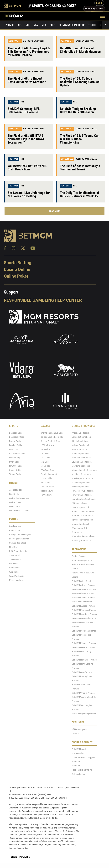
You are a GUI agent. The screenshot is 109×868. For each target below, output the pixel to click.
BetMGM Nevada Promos (83, 647)
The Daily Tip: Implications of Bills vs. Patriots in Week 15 (80, 194)
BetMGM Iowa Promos (82, 602)
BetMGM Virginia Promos (83, 693)
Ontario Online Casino (19, 511)
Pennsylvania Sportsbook (83, 512)
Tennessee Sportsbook (82, 520)
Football (13, 102)
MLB (44, 25)
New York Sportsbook (82, 495)
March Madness (17, 580)
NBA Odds (45, 458)
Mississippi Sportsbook (82, 478)
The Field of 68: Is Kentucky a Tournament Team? (80, 168)
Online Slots (15, 507)
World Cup (14, 572)
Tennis (92, 25)
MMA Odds (14, 462)
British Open (15, 530)
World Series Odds (18, 576)
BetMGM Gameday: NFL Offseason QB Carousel (24, 110)
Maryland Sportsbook (81, 466)
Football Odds (16, 445)
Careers (75, 733)
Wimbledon (14, 568)
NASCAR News (47, 487)
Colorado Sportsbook (81, 437)
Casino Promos (79, 556)
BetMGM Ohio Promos (82, 672)
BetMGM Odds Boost (81, 581)
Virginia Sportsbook (81, 524)
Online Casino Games (19, 498)
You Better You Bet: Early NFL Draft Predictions (27, 168)
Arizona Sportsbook (81, 433)
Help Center (68, 300)
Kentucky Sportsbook (81, 458)
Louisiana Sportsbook (82, 462)
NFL (20, 25)
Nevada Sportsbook (81, 487)
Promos (10, 25)
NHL (28, 25)
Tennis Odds (15, 474)
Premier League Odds (50, 474)
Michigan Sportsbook (81, 474)
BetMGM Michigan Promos (84, 631)
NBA (36, 25)
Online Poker (16, 276)
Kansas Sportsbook (81, 454)
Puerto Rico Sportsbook (82, 516)
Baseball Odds (16, 433)
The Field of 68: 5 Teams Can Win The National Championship (80, 139)
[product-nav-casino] (52, 6)
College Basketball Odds (52, 437)
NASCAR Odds (16, 466)
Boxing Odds (15, 441)
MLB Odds (45, 449)
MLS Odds (45, 454)
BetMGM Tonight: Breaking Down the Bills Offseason (78, 110)
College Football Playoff (20, 535)
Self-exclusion (78, 774)
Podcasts (76, 762)
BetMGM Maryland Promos (84, 618)
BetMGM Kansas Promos (83, 606)
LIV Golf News (47, 445)
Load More (55, 211)
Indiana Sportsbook (81, 445)
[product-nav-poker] (69, 6)
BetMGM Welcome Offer (72, 25)
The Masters (15, 559)
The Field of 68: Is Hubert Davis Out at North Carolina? (27, 80)
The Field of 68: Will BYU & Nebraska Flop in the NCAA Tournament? (26, 139)
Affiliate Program (79, 729)
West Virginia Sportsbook (83, 536)
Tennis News (47, 495)
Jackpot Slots (16, 490)
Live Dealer (14, 494)
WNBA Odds (46, 478)
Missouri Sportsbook (81, 483)
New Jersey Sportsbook (83, 491)
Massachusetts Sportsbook (84, 470)
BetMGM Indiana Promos (83, 598)
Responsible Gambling (29, 300)
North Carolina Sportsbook (84, 499)
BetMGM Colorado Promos (84, 589)
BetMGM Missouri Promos (84, 643)
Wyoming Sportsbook (81, 540)
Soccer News (47, 491)
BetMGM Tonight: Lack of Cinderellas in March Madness (80, 50)
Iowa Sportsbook (79, 449)
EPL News (45, 483)
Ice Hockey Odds (17, 454)
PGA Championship (18, 551)
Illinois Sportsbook (80, 441)
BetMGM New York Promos (84, 660)
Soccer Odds (15, 470)
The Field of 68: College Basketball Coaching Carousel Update (80, 82)
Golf (52, 25)
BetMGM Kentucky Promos (84, 610)
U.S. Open (14, 564)
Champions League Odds (52, 433)
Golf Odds (14, 449)
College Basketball (34, 41)
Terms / (14, 857)
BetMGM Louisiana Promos (84, 614)
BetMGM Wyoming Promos (84, 714)
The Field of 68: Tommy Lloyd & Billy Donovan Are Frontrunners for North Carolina (29, 52)
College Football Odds (50, 441)
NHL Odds (45, 466)
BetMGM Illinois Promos (83, 593)
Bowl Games (15, 526)
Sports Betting (18, 263)
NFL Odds (45, 462)
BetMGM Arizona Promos (83, 585)
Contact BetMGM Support (83, 757)
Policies (25, 857)
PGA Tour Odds (47, 470)
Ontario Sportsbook (80, 507)
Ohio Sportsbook (79, 503)
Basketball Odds (17, 437)
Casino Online (17, 269)
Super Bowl (14, 555)
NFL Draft (14, 547)
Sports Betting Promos (82, 560)
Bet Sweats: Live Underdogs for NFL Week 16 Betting (29, 194)
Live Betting (15, 458)
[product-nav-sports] (35, 6)
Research (76, 766)
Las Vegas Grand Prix (19, 539)
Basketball (15, 41)
